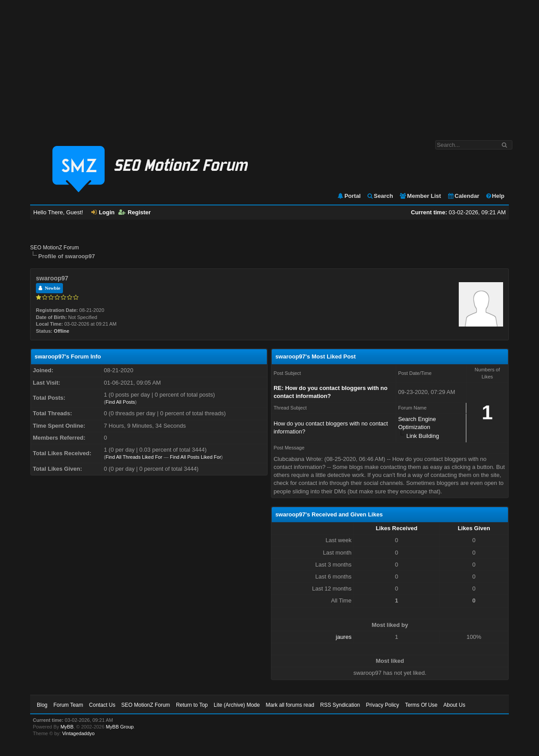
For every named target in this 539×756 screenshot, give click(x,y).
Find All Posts (120, 402)
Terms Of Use (421, 705)
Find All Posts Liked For (195, 457)
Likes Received (397, 528)
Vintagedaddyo (78, 733)
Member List (420, 196)
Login (103, 212)
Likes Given (474, 528)
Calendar (463, 196)
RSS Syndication (340, 705)
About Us (454, 705)
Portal (349, 196)
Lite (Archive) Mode (237, 705)
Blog (42, 705)
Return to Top (192, 705)
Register (135, 212)
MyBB (67, 727)
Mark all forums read (290, 705)
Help (495, 196)
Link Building (423, 436)
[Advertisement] (269, 66)
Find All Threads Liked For (134, 457)
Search (380, 196)
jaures (344, 637)
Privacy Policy (383, 705)
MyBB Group (120, 727)
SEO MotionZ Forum (55, 248)
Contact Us (102, 705)
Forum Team (68, 705)
